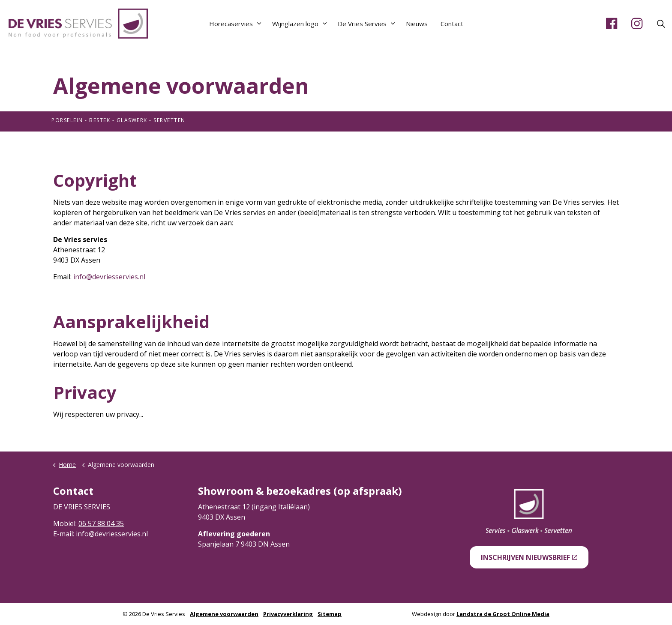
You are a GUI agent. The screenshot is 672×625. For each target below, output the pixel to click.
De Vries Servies (362, 24)
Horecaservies (231, 24)
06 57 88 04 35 (101, 523)
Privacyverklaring (288, 614)
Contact (452, 24)
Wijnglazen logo (295, 24)
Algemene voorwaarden (224, 614)
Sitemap (330, 614)
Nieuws (417, 24)
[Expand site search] (661, 24)
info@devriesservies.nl (109, 277)
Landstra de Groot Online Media (503, 614)
